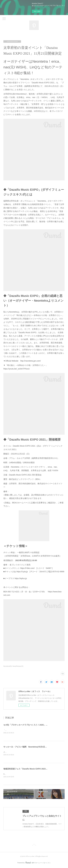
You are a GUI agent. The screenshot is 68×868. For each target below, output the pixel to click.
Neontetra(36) (8, 666)
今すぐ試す (37, 11)
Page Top (34, 846)
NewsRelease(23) (18, 666)
